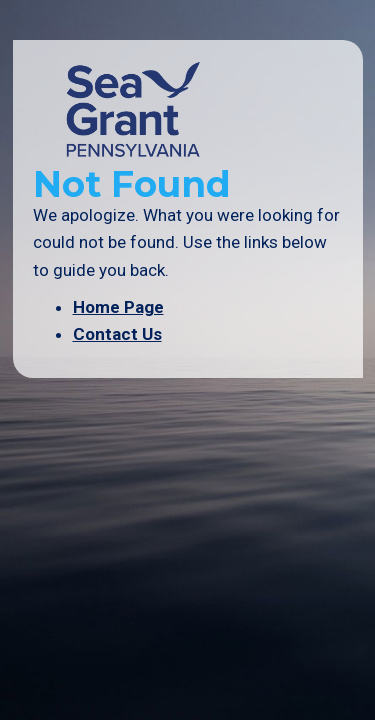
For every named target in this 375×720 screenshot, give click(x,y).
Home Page (118, 307)
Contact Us (117, 334)
